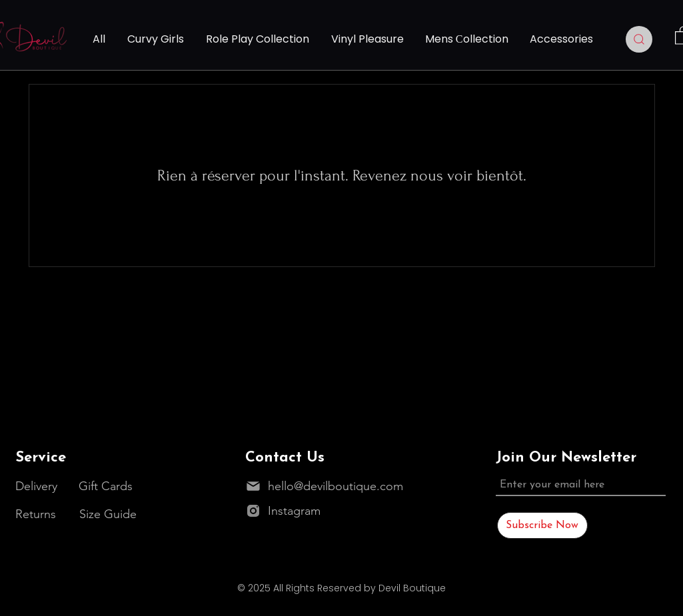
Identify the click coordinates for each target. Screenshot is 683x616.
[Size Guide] (110, 514)
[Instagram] (313, 510)
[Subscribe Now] (542, 525)
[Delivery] (37, 486)
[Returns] (39, 514)
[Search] (639, 39)
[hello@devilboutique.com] (328, 486)
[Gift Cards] (109, 486)
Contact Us (285, 458)
